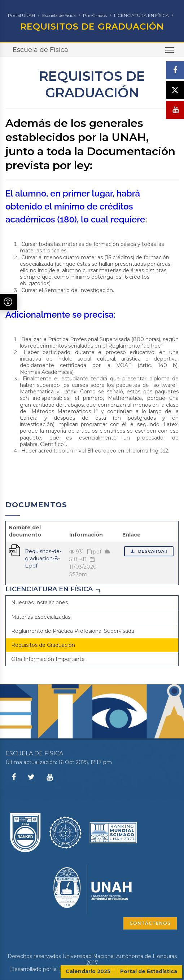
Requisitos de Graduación (43, 645)
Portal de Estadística (149, 971)
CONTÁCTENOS (150, 923)
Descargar (149, 551)
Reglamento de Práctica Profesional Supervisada (73, 631)
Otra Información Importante (48, 659)
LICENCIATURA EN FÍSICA (141, 15)
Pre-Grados (95, 15)
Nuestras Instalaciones (40, 602)
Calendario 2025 (88, 971)
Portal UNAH (21, 15)
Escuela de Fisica (59, 15)
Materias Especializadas (41, 617)
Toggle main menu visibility (170, 52)
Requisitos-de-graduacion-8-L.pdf (43, 559)
